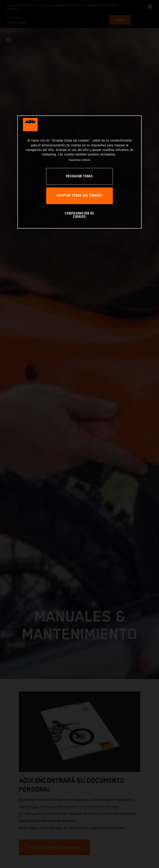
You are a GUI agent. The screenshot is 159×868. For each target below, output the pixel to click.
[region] (79, 172)
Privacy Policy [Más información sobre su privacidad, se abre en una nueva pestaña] (75, 160)
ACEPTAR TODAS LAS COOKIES (80, 196)
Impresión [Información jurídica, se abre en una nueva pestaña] (86, 160)
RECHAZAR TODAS (79, 176)
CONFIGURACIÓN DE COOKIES (79, 215)
